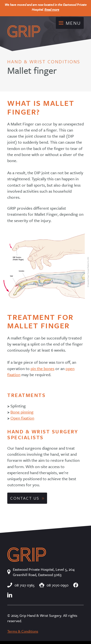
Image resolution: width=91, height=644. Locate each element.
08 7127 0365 (21, 585)
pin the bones (42, 368)
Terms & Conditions (23, 631)
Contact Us (25, 498)
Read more (52, 9)
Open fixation (22, 418)
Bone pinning (22, 412)
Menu (70, 23)
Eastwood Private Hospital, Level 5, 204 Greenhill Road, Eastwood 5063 (41, 572)
